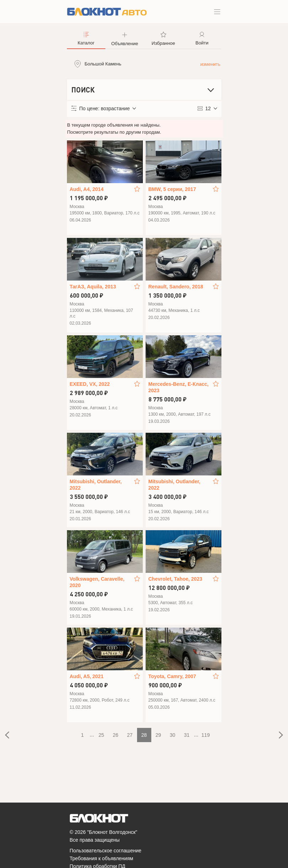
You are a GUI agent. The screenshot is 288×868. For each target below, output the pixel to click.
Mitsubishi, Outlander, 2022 (96, 485)
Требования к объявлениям (102, 858)
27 (130, 735)
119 (206, 735)
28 (144, 735)
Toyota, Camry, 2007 (172, 676)
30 (173, 735)
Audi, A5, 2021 (87, 676)
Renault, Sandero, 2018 (176, 287)
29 (158, 735)
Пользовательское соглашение (106, 851)
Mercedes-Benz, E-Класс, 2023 (179, 387)
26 (116, 735)
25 (101, 735)
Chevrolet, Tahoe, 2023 (175, 579)
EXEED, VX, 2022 (90, 384)
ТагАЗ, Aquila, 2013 (93, 287)
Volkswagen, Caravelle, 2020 (97, 582)
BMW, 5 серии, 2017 (172, 189)
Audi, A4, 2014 (87, 189)
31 (187, 735)
